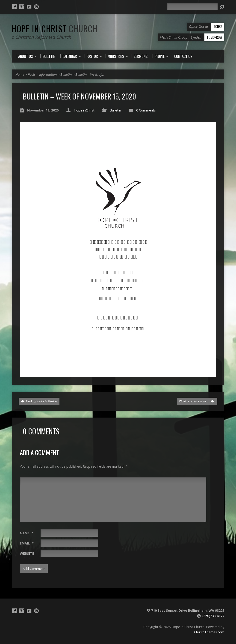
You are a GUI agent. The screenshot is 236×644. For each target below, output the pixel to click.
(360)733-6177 (213, 616)
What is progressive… (197, 401)
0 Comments (146, 110)
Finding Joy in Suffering (39, 401)
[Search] (192, 7)
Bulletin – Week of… (90, 74)
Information (48, 74)
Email (27, 543)
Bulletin (66, 74)
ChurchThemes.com (209, 632)
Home (20, 74)
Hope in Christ (55, 28)
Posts (32, 74)
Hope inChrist (84, 110)
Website (27, 553)
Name (27, 533)
